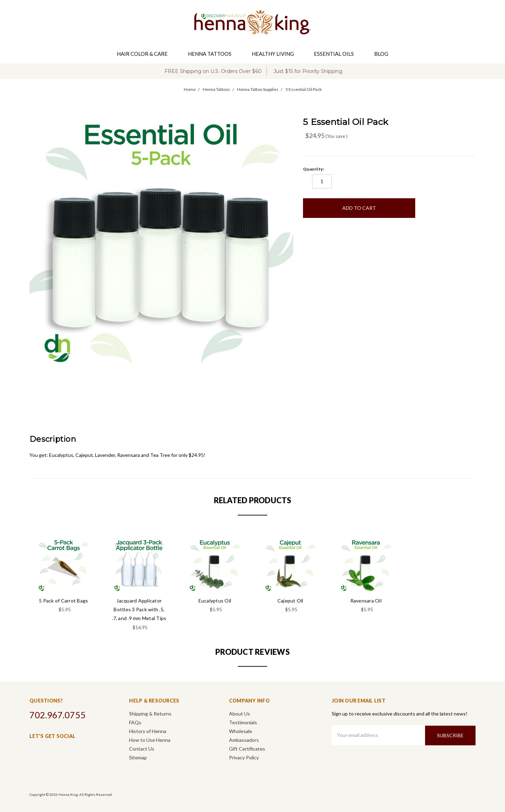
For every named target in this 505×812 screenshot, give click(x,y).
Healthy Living (276, 54)
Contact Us (142, 749)
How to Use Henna (150, 740)
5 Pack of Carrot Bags (63, 601)
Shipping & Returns (150, 714)
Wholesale (241, 731)
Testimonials (243, 722)
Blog (381, 54)
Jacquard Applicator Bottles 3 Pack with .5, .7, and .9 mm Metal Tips (139, 609)
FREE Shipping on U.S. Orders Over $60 (213, 71)
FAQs (135, 722)
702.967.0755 (58, 715)
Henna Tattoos (213, 54)
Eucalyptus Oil (215, 601)
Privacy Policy (244, 757)
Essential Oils (337, 54)
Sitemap (138, 757)
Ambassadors (244, 740)
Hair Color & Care (145, 54)
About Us (240, 714)
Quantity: (314, 169)
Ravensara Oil (366, 601)
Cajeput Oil (290, 601)
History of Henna (148, 731)
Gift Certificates (247, 749)
